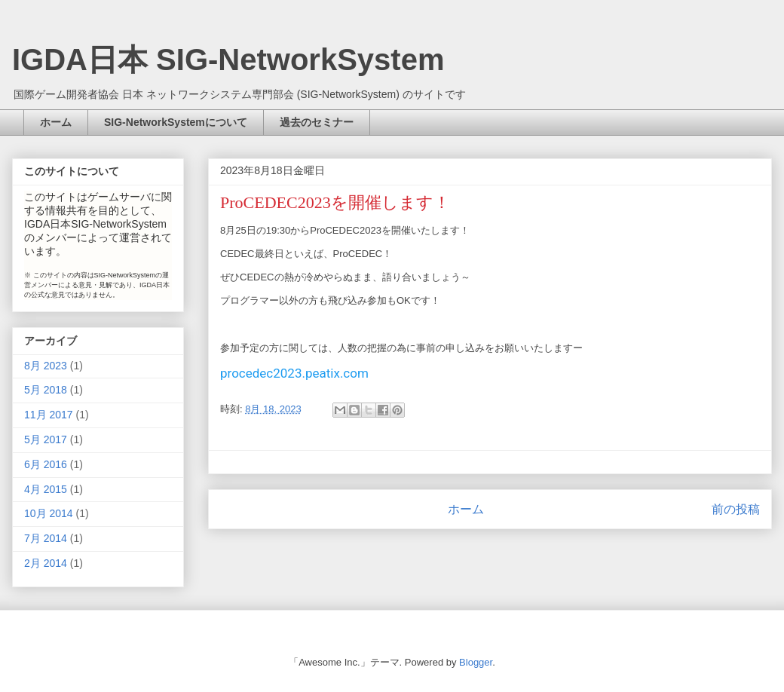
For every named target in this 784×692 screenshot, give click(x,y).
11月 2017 (49, 415)
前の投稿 (736, 509)
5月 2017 (46, 439)
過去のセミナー (317, 122)
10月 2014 (49, 513)
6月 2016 (46, 464)
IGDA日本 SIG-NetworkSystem (228, 60)
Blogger (476, 662)
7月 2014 (46, 538)
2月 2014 (46, 563)
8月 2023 (46, 366)
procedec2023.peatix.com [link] (294, 373)
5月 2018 (46, 390)
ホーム (56, 122)
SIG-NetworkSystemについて (176, 122)
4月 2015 (46, 489)
